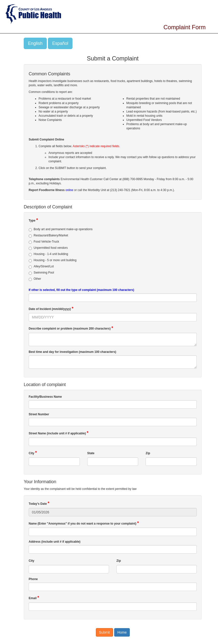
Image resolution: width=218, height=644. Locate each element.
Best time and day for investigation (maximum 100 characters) (73, 352)
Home (122, 632)
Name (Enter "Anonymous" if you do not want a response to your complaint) (84, 523)
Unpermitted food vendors (48, 248)
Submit (105, 632)
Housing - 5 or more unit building (53, 260)
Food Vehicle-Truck (44, 242)
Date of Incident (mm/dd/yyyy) (51, 308)
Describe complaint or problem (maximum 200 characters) (71, 328)
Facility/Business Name (46, 397)
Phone (34, 579)
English (35, 43)
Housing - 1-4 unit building (48, 254)
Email (34, 598)
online (69, 190)
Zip (148, 453)
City (33, 453)
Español (60, 43)
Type (33, 220)
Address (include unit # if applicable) (55, 542)
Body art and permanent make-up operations (61, 229)
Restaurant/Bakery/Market (48, 236)
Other (35, 279)
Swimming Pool (41, 273)
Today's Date (39, 503)
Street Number (39, 414)
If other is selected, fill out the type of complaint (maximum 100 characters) (81, 290)
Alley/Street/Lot (41, 267)
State (91, 453)
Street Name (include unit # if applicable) (59, 433)
